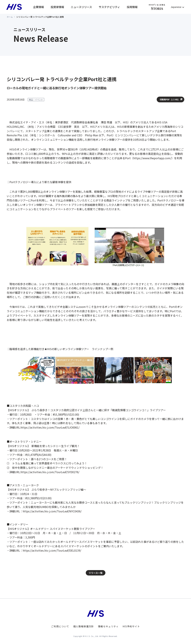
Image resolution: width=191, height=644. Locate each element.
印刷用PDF (169, 99)
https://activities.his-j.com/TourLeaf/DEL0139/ (52, 550)
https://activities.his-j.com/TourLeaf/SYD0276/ (50, 472)
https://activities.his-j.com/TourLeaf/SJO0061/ (50, 427)
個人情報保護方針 (84, 626)
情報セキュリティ (108, 626)
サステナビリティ (109, 7)
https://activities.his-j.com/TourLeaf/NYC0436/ (52, 511)
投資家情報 (57, 7)
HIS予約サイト (131, 626)
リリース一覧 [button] (96, 573)
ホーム (10, 17)
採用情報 (132, 7)
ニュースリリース (81, 7)
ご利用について (60, 626)
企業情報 (39, 7)
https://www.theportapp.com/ (152, 158)
